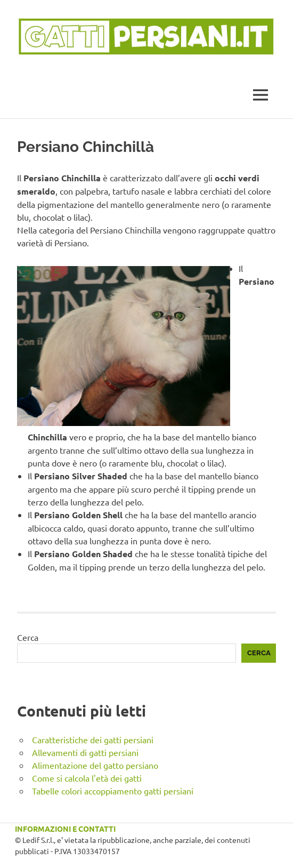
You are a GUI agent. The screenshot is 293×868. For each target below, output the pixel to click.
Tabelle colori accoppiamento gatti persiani (113, 791)
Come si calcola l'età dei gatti (87, 778)
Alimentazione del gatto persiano (95, 765)
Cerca (28, 637)
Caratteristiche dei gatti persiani (93, 740)
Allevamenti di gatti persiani (85, 752)
